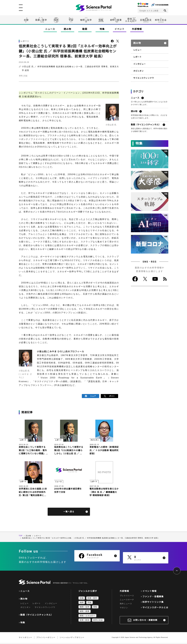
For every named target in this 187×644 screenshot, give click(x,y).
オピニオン (138, 69)
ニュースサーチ (127, 601)
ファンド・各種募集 (153, 598)
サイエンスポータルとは (155, 609)
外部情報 (137, 29)
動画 (85, 29)
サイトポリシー (25, 639)
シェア (90, 396)
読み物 (67, 29)
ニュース (50, 29)
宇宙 (71, 20)
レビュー (137, 49)
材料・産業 (116, 20)
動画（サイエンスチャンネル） (37, 616)
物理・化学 (86, 20)
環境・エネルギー (87, 617)
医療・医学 (41, 20)
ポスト (109, 396)
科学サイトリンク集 (153, 603)
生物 (26, 20)
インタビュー (139, 62)
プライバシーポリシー (46, 639)
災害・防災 (146, 20)
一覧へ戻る (69, 513)
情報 (101, 20)
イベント (120, 29)
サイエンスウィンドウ (143, 76)
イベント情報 (149, 592)
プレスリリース (127, 597)
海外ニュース (126, 605)
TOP (21, 537)
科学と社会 (161, 20)
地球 (56, 20)
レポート (137, 56)
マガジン (124, 609)
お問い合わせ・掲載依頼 (145, 621)
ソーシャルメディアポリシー (72, 639)
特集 (102, 29)
